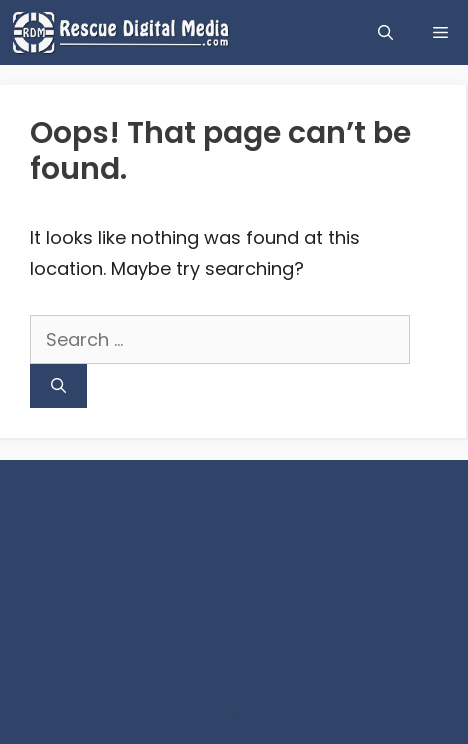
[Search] (58, 386)
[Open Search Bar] (385, 32)
